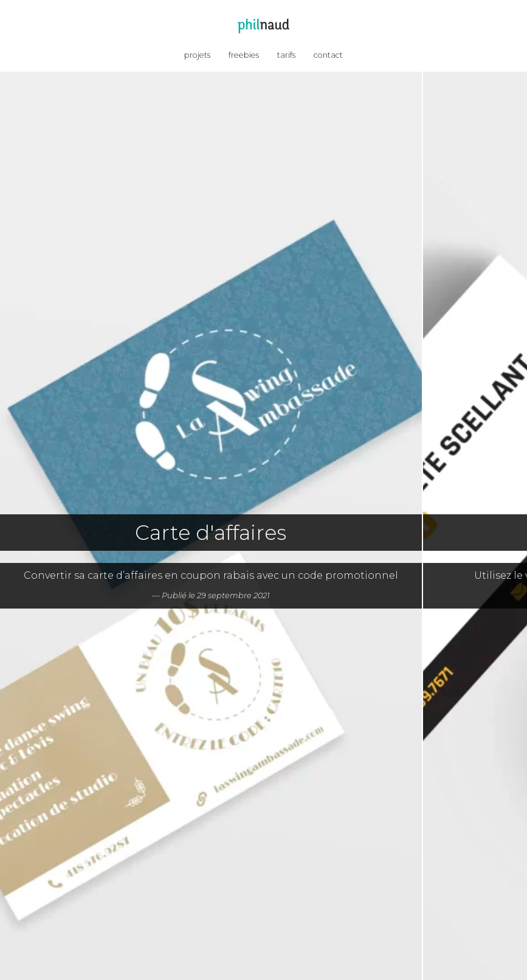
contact (328, 55)
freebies (244, 55)
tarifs (286, 55)
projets (197, 55)
